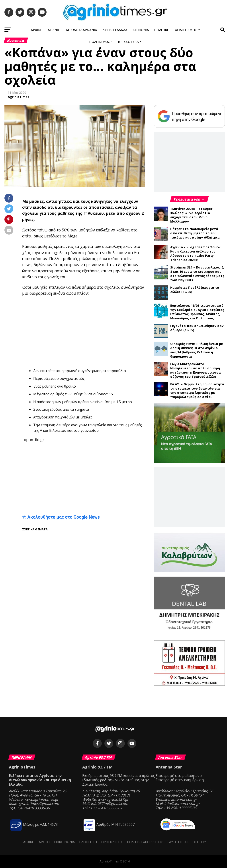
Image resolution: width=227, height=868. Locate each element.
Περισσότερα (128, 42)
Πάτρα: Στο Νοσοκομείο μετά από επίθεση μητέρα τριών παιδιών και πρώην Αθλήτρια (195, 233)
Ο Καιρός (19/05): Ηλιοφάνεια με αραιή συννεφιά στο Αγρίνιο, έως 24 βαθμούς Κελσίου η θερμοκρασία (197, 350)
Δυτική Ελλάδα (115, 30)
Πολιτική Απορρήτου (145, 842)
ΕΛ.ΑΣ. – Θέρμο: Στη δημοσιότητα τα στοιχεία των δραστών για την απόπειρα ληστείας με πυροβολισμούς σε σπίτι (197, 390)
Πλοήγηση (88, 842)
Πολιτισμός (100, 42)
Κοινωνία (141, 30)
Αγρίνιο (54, 30)
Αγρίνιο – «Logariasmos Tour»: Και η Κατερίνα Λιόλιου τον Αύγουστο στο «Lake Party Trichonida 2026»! (195, 253)
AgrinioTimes (19, 97)
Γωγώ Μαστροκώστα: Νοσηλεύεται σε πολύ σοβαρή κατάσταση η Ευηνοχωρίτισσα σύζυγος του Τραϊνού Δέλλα (196, 370)
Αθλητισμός (186, 30)
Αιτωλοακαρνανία (81, 30)
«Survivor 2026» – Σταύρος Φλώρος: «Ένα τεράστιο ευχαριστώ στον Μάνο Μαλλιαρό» (191, 215)
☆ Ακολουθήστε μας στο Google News (61, 517)
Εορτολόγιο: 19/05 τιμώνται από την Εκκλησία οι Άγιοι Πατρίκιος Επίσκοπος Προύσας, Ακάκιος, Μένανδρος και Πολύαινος (197, 312)
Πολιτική (162, 30)
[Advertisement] (124, 332)
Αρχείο (44, 842)
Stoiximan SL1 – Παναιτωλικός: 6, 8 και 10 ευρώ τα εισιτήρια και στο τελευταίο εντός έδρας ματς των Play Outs (197, 274)
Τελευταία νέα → (189, 199)
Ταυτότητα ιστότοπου (186, 842)
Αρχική (37, 30)
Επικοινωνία (64, 842)
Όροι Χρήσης (112, 842)
